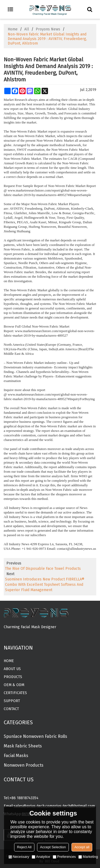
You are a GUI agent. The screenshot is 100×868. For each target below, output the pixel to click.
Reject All (24, 847)
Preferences (64, 857)
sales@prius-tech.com (33, 806)
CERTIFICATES (15, 693)
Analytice (41, 857)
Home (13, 29)
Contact (11, 709)
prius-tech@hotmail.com (74, 806)
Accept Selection (53, 847)
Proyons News (48, 29)
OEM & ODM (14, 685)
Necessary (19, 857)
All (27, 29)
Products (13, 677)
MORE (9, 636)
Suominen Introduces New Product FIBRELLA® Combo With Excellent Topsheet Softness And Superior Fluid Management (45, 585)
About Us (12, 669)
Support (12, 701)
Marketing (88, 857)
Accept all (82, 847)
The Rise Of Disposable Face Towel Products (43, 569)
